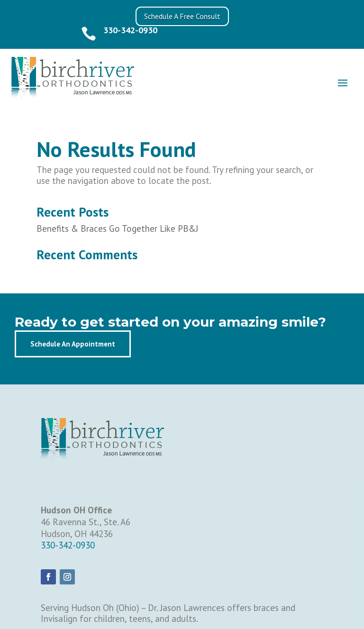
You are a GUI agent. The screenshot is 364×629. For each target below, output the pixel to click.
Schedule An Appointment (73, 344)
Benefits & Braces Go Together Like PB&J (117, 228)
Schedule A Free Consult (182, 16)
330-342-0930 (130, 30)
